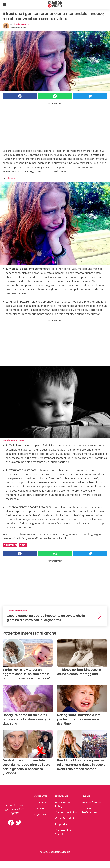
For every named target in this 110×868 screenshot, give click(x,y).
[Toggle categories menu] (5, 4)
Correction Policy (66, 812)
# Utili (23, 545)
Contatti (39, 808)
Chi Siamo (40, 803)
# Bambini (10, 545)
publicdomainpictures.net (14, 440)
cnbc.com (11, 178)
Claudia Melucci (21, 24)
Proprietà (61, 824)
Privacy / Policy (91, 803)
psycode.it (40, 814)
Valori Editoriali (64, 818)
